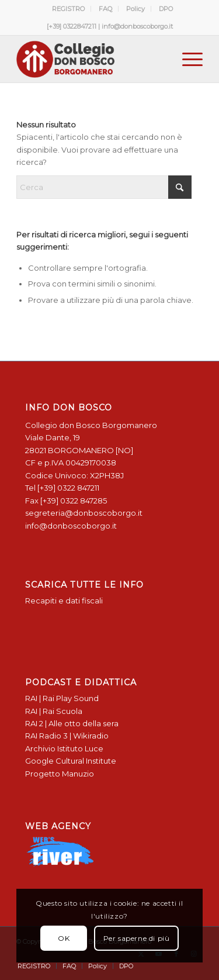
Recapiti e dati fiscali (64, 601)
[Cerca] (104, 187)
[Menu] (187, 59)
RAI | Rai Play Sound (62, 698)
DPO (166, 9)
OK (64, 938)
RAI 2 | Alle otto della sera (72, 723)
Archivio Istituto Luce (64, 748)
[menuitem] (69, 9)
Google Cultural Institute (71, 761)
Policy (135, 9)
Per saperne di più (137, 938)
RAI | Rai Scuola (54, 711)
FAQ (105, 9)
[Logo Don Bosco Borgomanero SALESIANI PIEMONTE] (91, 59)
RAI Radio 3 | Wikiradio (67, 736)
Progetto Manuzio (60, 774)
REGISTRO (68, 9)
